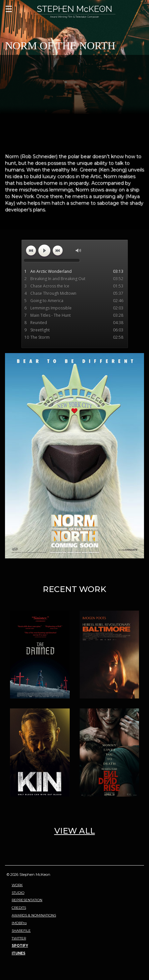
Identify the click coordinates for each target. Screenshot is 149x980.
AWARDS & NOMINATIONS (34, 915)
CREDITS (19, 908)
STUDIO (18, 893)
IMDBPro (19, 923)
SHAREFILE (21, 931)
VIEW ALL (75, 831)
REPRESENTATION (27, 900)
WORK (17, 885)
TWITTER (19, 938)
